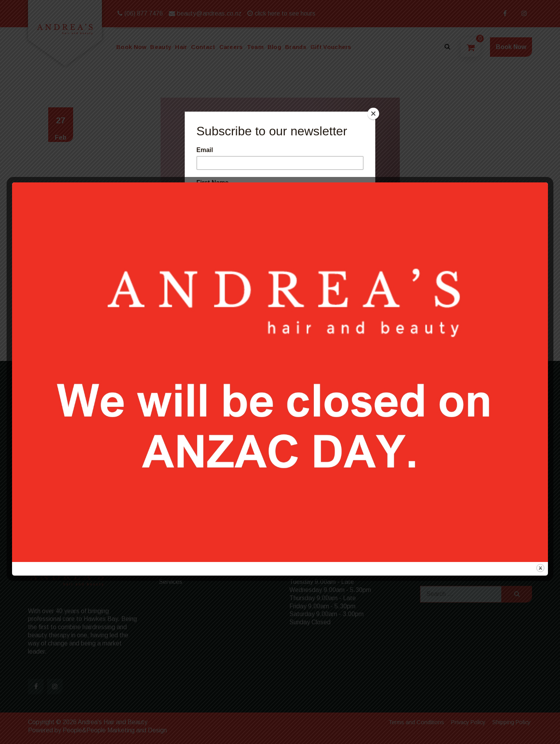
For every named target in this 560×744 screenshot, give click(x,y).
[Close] (373, 114)
